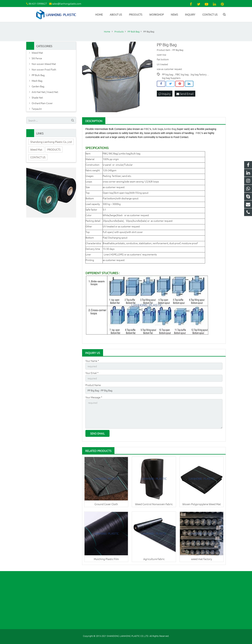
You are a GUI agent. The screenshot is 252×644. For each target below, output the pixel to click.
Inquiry (165, 94)
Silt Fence (37, 58)
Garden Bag (38, 86)
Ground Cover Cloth (106, 504)
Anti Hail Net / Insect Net (45, 92)
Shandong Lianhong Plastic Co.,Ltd (51, 142)
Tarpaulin (37, 109)
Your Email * (92, 373)
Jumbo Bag (170, 129)
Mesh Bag (37, 81)
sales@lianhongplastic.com (67, 4)
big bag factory (199, 74)
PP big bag (168, 74)
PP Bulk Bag (38, 75)
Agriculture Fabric (154, 559)
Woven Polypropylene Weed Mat (202, 504)
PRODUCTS (54, 149)
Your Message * (94, 397)
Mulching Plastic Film (106, 559)
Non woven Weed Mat (44, 64)
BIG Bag (113, 153)
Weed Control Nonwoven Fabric (154, 504)
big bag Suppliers (171, 78)
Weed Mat (37, 53)
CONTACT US (38, 157)
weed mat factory (202, 559)
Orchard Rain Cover (42, 103)
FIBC (147, 129)
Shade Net (37, 97)
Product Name (93, 385)
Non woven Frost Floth (44, 69)
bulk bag (157, 129)
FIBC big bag (182, 74)
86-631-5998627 (38, 4)
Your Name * (92, 361)
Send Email (185, 94)
